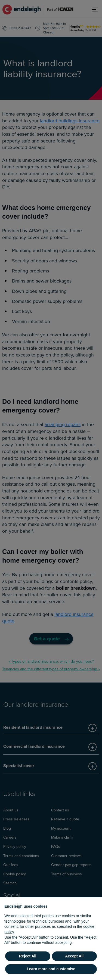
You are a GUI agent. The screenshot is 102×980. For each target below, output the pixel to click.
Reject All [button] (28, 956)
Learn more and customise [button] (51, 969)
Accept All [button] (74, 956)
